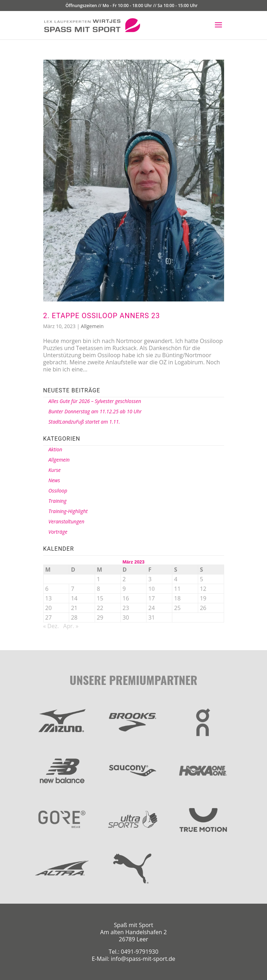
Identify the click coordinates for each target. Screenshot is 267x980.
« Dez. (51, 626)
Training (58, 501)
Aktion (55, 449)
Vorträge (58, 532)
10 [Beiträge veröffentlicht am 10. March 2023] (151, 589)
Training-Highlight (68, 511)
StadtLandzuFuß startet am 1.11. (84, 422)
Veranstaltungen (66, 521)
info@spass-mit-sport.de (143, 959)
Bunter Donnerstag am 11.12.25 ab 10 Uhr (95, 411)
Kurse (55, 470)
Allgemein (92, 326)
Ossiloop (58, 491)
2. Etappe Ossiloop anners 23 (102, 316)
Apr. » (71, 626)
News (54, 480)
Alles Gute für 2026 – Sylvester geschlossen (95, 401)
